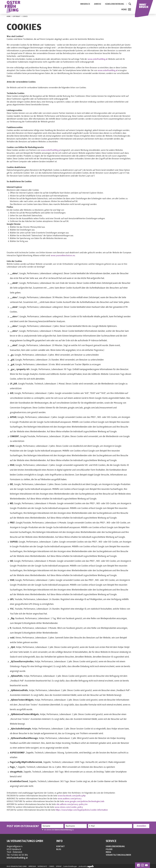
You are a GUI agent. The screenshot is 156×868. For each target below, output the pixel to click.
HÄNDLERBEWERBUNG (115, 4)
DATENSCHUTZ (42, 866)
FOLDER (109, 849)
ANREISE (98, 4)
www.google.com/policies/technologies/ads (84, 801)
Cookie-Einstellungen (70, 866)
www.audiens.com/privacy (70, 799)
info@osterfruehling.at (17, 858)
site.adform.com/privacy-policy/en (72, 804)
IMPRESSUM (32, 866)
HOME (9, 16)
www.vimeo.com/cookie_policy (69, 807)
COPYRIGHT (16, 16)
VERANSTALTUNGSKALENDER (118, 855)
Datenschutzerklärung (63, 830)
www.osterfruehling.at (97, 59)
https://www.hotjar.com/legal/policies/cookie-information (82, 810)
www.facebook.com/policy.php (72, 796)
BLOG (59, 849)
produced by (86, 867)
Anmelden (141, 826)
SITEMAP (59, 866)
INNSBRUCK (85, 4)
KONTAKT (61, 846)
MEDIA (108, 852)
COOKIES (51, 866)
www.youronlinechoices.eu (63, 256)
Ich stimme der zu (59, 830)
